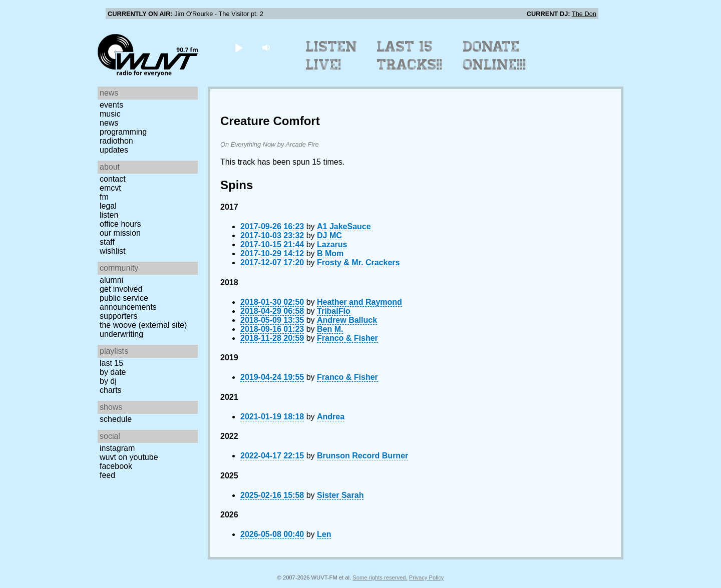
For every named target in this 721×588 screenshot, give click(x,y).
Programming (123, 132)
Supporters (119, 316)
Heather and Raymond (359, 302)
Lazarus (332, 244)
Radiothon (116, 141)
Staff (107, 242)
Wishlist (113, 251)
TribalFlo (334, 311)
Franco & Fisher (347, 338)
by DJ (108, 381)
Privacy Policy (427, 577)
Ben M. (330, 329)
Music (110, 114)
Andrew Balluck (347, 320)
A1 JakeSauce (344, 226)
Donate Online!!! (495, 56)
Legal (108, 206)
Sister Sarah (340, 495)
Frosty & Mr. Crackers (358, 262)
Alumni (111, 280)
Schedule (116, 419)
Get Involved (121, 289)
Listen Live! (332, 56)
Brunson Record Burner (363, 456)
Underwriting (121, 334)
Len (324, 534)
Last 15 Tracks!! (410, 56)
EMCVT (110, 188)
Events (111, 105)
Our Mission (120, 233)
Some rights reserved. (380, 577)
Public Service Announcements (128, 303)
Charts (111, 390)
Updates (114, 150)
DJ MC (329, 235)
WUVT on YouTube (129, 457)
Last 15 (111, 363)
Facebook (116, 466)
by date (113, 372)
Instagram (117, 448)
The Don (584, 14)
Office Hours (120, 224)
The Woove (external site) (143, 325)
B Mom (330, 253)
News (109, 123)
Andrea (331, 417)
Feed (107, 475)
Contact (113, 179)
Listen (109, 215)
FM (104, 197)
